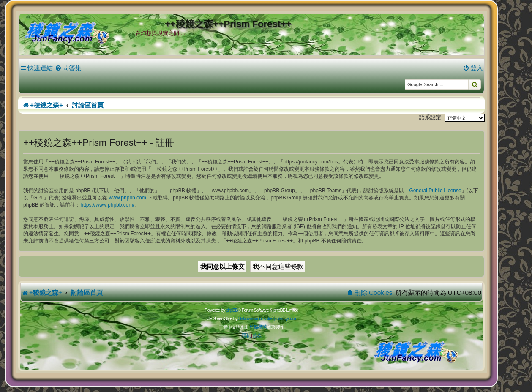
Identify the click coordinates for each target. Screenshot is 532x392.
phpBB (232, 310)
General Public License (435, 191)
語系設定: (431, 117)
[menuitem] (68, 68)
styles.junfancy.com (279, 318)
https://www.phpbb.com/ (107, 205)
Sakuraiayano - (251, 318)
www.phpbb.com (128, 198)
